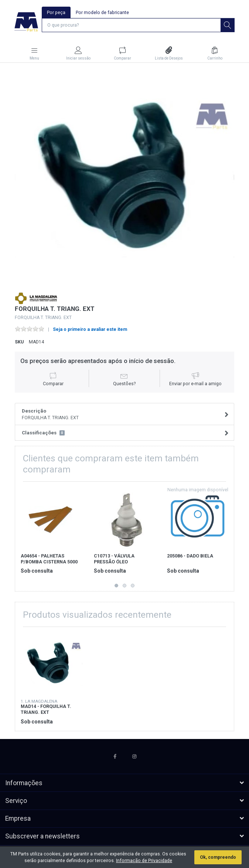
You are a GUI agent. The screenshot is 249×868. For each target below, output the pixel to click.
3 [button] (133, 586)
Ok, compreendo (218, 857)
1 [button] (116, 586)
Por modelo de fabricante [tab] (102, 13)
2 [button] (124, 586)
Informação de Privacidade (144, 861)
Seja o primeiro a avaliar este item (90, 329)
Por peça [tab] (56, 13)
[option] (124, 178)
